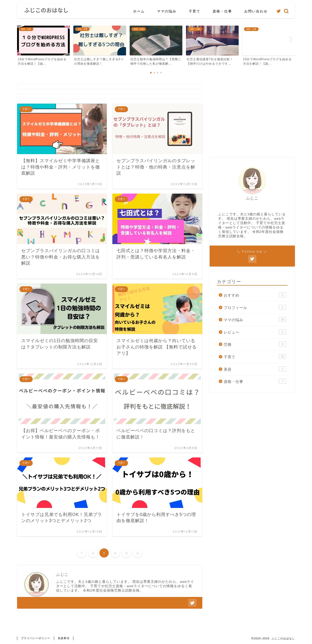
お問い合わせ (256, 11)
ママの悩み (167, 11)
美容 (255, 369)
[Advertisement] (252, 118)
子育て (195, 11)
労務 (255, 344)
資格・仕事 (222, 11)
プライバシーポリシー (36, 638)
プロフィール (255, 307)
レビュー (255, 332)
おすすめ (255, 295)
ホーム (139, 11)
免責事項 (64, 638)
